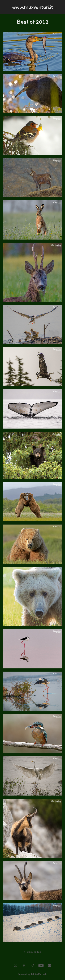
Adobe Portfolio (39, 974)
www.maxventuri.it (32, 7)
